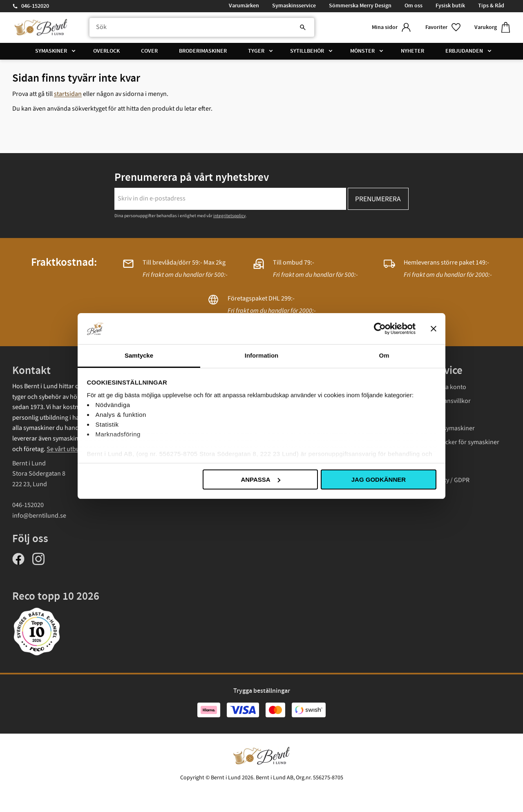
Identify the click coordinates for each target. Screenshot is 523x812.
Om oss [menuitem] (413, 6)
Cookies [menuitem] (416, 494)
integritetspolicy (229, 216)
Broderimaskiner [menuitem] (203, 51)
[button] (443, 28)
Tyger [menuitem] (256, 51)
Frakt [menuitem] (412, 415)
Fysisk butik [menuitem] (450, 6)
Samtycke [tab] (139, 355)
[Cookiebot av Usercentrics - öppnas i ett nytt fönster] (380, 329)
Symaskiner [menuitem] (51, 51)
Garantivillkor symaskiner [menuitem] (440, 428)
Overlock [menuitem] (106, 51)
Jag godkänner (379, 479)
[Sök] (302, 27)
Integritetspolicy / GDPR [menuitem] (437, 480)
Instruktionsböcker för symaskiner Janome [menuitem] (452, 447)
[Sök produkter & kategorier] (202, 27)
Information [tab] (262, 355)
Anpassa (260, 479)
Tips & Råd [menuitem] (491, 6)
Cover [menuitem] (149, 51)
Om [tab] (384, 355)
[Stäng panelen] (434, 329)
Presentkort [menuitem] (421, 466)
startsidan (68, 94)
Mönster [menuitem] (362, 51)
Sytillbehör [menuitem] (307, 51)
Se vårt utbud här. (71, 449)
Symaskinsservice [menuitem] (294, 6)
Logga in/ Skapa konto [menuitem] (435, 387)
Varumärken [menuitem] (244, 6)
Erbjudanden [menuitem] (464, 51)
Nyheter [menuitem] (412, 51)
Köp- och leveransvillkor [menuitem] (438, 401)
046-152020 (35, 6)
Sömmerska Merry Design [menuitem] (360, 6)
